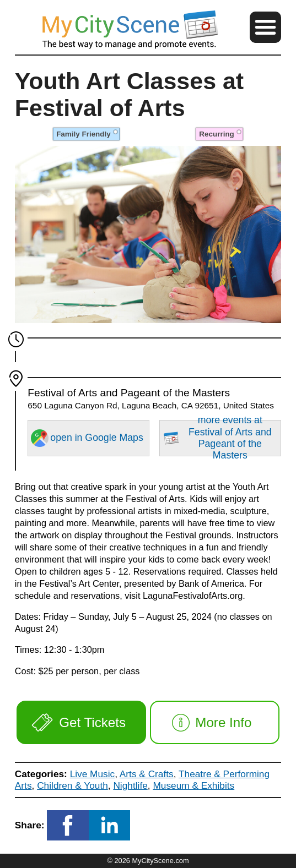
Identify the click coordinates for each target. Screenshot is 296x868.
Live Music (93, 774)
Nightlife (130, 785)
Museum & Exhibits (193, 785)
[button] (265, 27)
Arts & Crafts (147, 774)
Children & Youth (72, 785)
